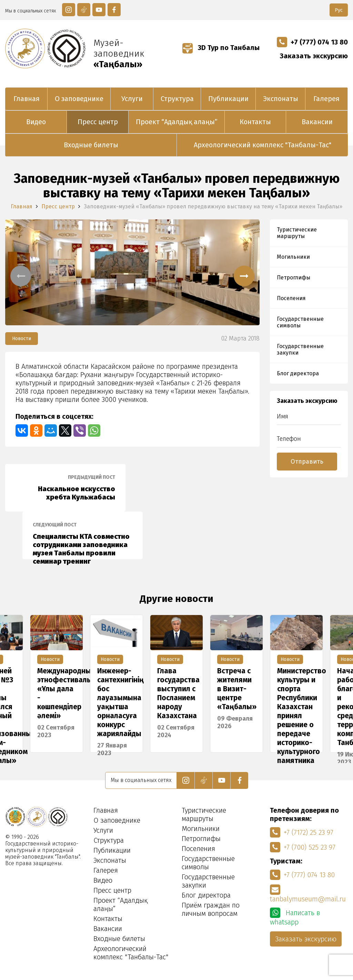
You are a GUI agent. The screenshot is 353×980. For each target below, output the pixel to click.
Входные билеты (91, 145)
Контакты (255, 122)
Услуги (132, 99)
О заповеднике (79, 99)
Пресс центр (98, 122)
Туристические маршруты (297, 233)
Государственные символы (300, 322)
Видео (36, 122)
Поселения (291, 298)
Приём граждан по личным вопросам (211, 909)
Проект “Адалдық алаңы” (177, 122)
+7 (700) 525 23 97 (303, 847)
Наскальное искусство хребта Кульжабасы (65, 488)
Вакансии (317, 122)
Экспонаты (281, 99)
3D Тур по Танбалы (221, 48)
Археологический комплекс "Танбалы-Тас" (263, 145)
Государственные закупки (300, 349)
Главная (27, 99)
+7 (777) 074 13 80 (312, 42)
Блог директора (298, 373)
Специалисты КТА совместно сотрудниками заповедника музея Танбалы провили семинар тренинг (83, 541)
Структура (177, 99)
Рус (339, 10)
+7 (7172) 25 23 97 (302, 832)
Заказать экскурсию (314, 56)
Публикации (228, 99)
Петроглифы (294, 278)
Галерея (326, 99)
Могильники (293, 257)
